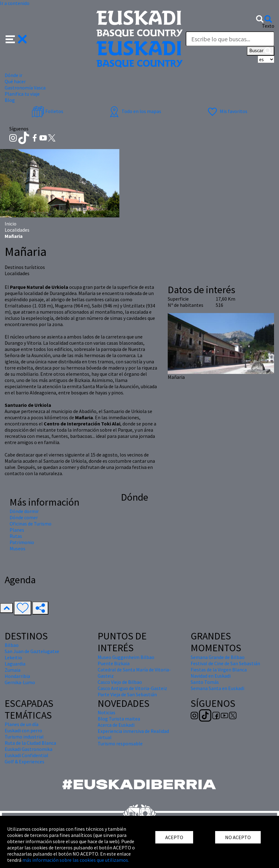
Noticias (106, 712)
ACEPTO (174, 837)
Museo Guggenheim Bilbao (126, 657)
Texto (268, 26)
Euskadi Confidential (27, 755)
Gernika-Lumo (20, 682)
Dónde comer (24, 517)
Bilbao (12, 645)
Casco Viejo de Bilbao (120, 682)
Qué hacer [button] (15, 81)
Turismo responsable (120, 743)
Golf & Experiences (24, 761)
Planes (17, 530)
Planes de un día (22, 724)
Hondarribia (17, 676)
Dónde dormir (24, 511)
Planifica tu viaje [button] (22, 94)
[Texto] (230, 39)
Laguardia (15, 664)
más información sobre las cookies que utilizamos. (76, 860)
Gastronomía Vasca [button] (25, 88)
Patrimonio (22, 542)
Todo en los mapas (135, 111)
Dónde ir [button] (13, 75)
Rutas (16, 536)
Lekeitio (13, 657)
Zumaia (13, 670)
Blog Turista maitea (119, 719)
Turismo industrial (24, 737)
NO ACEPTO (238, 837)
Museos (18, 548)
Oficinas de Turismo (31, 524)
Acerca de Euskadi (116, 725)
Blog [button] (10, 100)
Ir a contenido (15, 3)
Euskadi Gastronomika (29, 749)
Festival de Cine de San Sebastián (225, 663)
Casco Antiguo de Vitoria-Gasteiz (132, 688)
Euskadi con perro (23, 730)
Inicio (11, 224)
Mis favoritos (227, 111)
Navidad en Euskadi (211, 676)
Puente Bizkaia (114, 663)
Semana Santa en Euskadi (217, 688)
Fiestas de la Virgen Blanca (219, 670)
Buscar (261, 51)
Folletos (47, 111)
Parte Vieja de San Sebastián (127, 694)
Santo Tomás (205, 682)
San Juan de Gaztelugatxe (32, 651)
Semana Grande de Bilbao (218, 657)
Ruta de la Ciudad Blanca (30, 743)
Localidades (17, 230)
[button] (16, 39)
